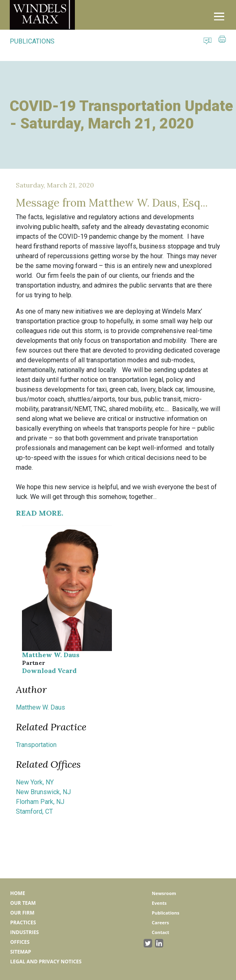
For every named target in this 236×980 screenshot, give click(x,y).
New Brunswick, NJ (43, 792)
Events (159, 903)
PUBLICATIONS (32, 41)
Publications (166, 913)
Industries (24, 932)
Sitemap (21, 952)
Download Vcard (49, 671)
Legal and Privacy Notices (46, 961)
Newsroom (164, 893)
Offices (20, 942)
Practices (23, 922)
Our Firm (22, 913)
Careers (160, 922)
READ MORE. (39, 513)
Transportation (36, 745)
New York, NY (35, 782)
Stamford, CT (34, 811)
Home (18, 893)
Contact (161, 932)
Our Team (23, 903)
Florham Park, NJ (40, 802)
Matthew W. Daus (51, 655)
